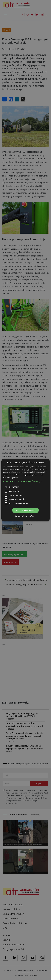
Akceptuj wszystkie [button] (26, 510)
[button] (25, 482)
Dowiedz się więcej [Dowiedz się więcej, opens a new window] (11, 478)
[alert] (26, 490)
